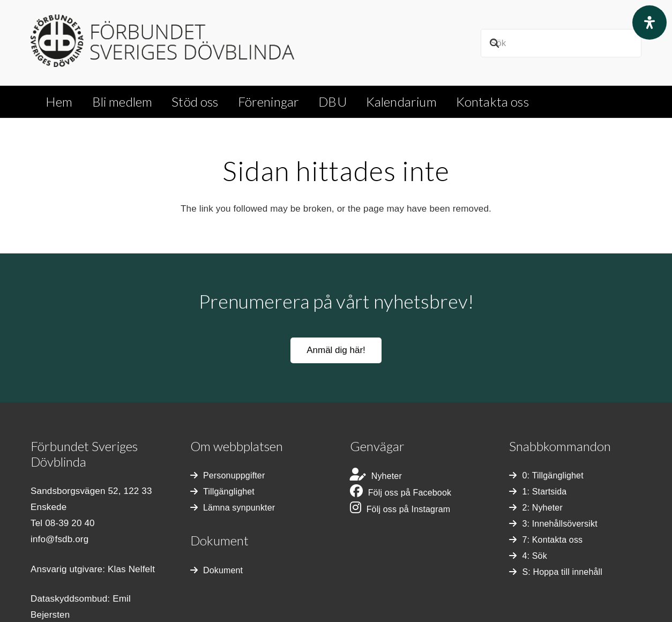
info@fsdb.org (59, 539)
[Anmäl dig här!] (336, 350)
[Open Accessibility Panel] (649, 23)
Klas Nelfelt (131, 569)
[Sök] (561, 43)
